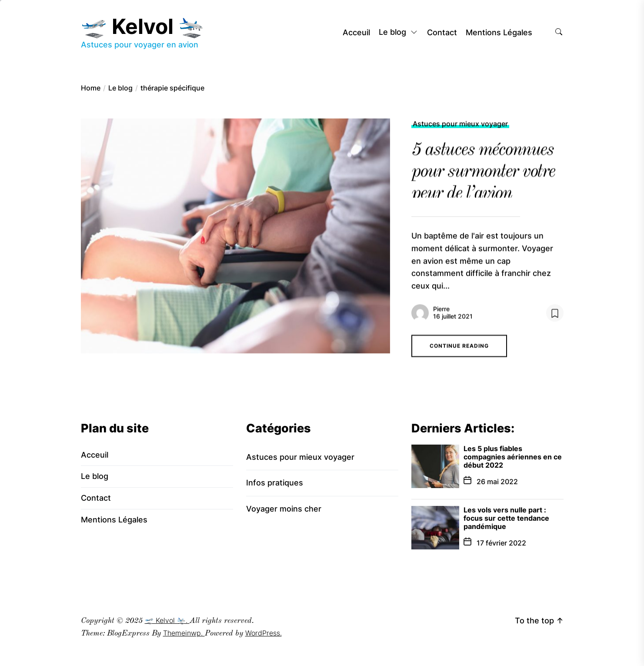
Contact (442, 33)
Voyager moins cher (284, 509)
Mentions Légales (499, 33)
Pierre (441, 313)
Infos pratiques (275, 483)
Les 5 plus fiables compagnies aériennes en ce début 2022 (513, 457)
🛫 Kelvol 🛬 (143, 26)
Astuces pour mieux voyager (460, 128)
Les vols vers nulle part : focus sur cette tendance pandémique (506, 518)
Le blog (399, 33)
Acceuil (356, 33)
